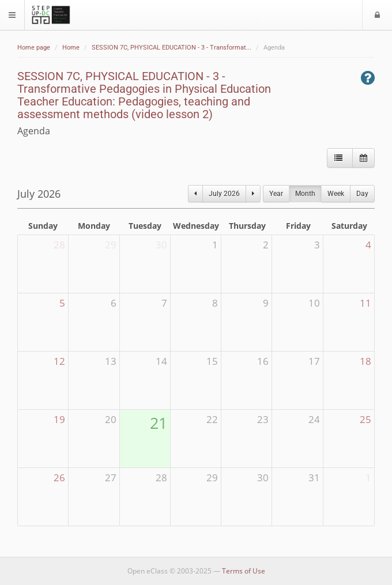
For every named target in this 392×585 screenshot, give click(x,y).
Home (71, 48)
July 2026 (224, 194)
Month (305, 194)
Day (362, 194)
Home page (34, 48)
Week (336, 194)
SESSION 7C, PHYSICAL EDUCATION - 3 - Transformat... (171, 48)
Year (276, 194)
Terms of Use (244, 571)
